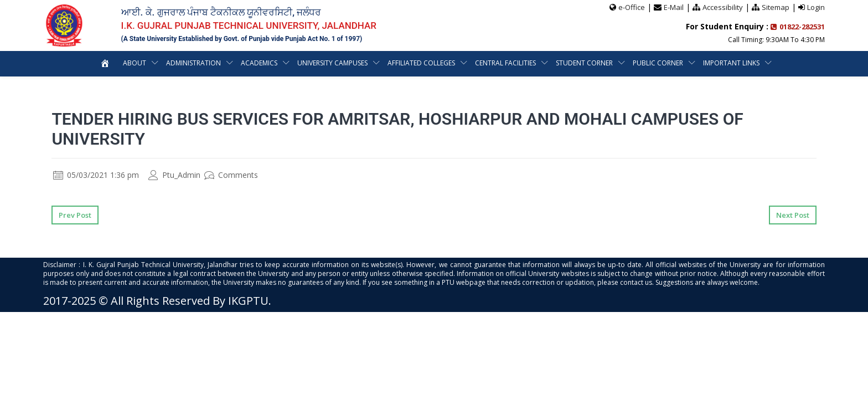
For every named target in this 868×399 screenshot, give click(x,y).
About (135, 63)
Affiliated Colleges (421, 63)
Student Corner (584, 63)
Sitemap (776, 7)
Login (816, 7)
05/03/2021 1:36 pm (96, 175)
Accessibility (723, 7)
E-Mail (674, 7)
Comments (231, 175)
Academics (259, 63)
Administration (193, 63)
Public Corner (658, 63)
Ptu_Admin (174, 175)
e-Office (632, 7)
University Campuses (332, 63)
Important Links (731, 63)
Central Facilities (505, 63)
